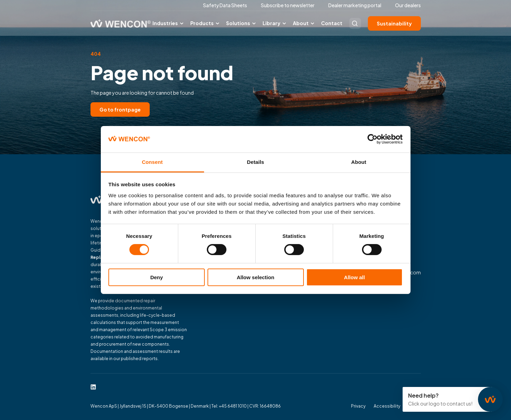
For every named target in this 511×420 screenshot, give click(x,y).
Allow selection (255, 277)
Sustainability (394, 23)
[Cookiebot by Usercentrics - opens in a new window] (372, 139)
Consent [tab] (152, 162)
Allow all (355, 277)
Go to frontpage (120, 109)
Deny (157, 277)
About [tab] (359, 162)
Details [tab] (256, 162)
